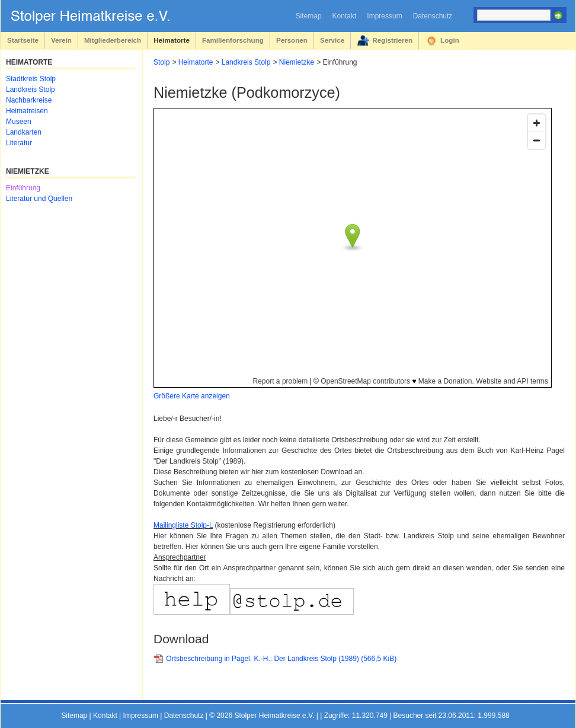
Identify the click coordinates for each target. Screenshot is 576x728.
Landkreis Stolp (246, 62)
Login (450, 40)
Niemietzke (297, 62)
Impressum (384, 16)
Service (332, 40)
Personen (292, 40)
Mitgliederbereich (113, 40)
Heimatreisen (27, 111)
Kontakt (345, 16)
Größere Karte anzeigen (192, 396)
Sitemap (309, 16)
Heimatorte (172, 40)
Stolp (161, 62)
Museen (19, 122)
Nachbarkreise (29, 100)
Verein (61, 40)
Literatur (19, 143)
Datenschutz (433, 16)
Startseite (23, 40)
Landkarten (24, 132)
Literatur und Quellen (39, 199)
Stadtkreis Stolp (31, 79)
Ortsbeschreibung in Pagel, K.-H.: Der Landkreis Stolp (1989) (281, 659)
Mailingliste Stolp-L (183, 525)
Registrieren (392, 40)
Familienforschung (233, 40)
